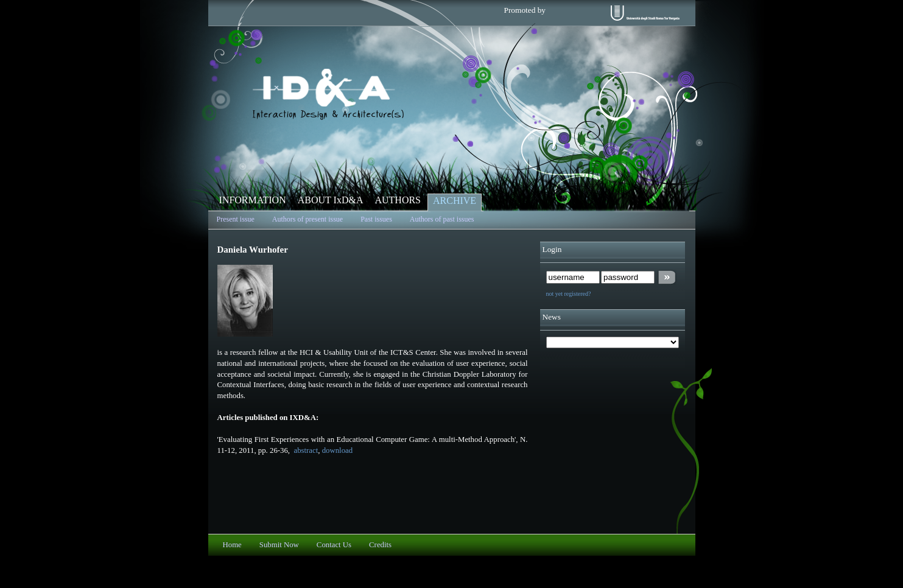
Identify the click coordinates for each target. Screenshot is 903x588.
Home (232, 545)
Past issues (376, 219)
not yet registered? (569, 294)
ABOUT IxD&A (331, 200)
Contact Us (334, 545)
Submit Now (279, 545)
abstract (305, 450)
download (337, 450)
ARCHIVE (455, 201)
